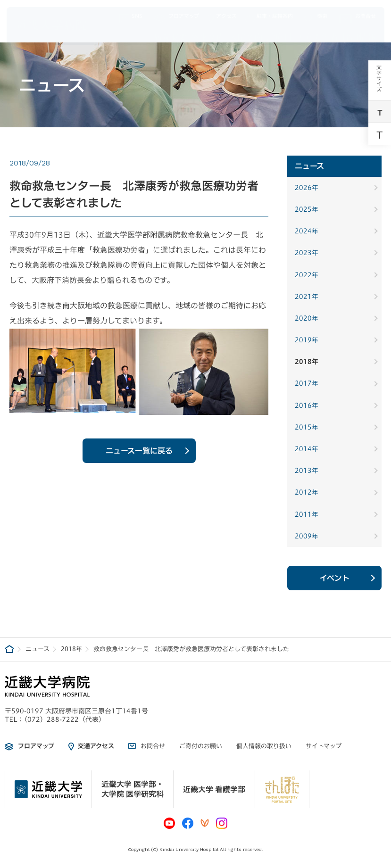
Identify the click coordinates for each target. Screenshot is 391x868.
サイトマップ (324, 746)
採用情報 (359, 33)
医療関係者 (317, 33)
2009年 (307, 536)
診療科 (279, 33)
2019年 (307, 340)
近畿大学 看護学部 (214, 789)
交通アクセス (96, 746)
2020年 (307, 318)
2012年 (307, 492)
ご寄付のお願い (201, 746)
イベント (335, 578)
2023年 (307, 253)
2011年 (307, 514)
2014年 (307, 449)
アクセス (222, 14)
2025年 (307, 209)
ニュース (37, 649)
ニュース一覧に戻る (139, 455)
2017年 (307, 383)
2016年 (307, 405)
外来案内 (208, 33)
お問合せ (358, 14)
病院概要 (170, 33)
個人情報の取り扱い (264, 746)
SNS (131, 14)
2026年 (307, 188)
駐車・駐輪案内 (269, 14)
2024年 (307, 231)
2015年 (307, 427)
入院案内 (246, 33)
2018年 (307, 362)
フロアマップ (176, 14)
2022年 (307, 275)
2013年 (307, 471)
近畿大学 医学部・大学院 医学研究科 (133, 789)
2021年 (307, 297)
